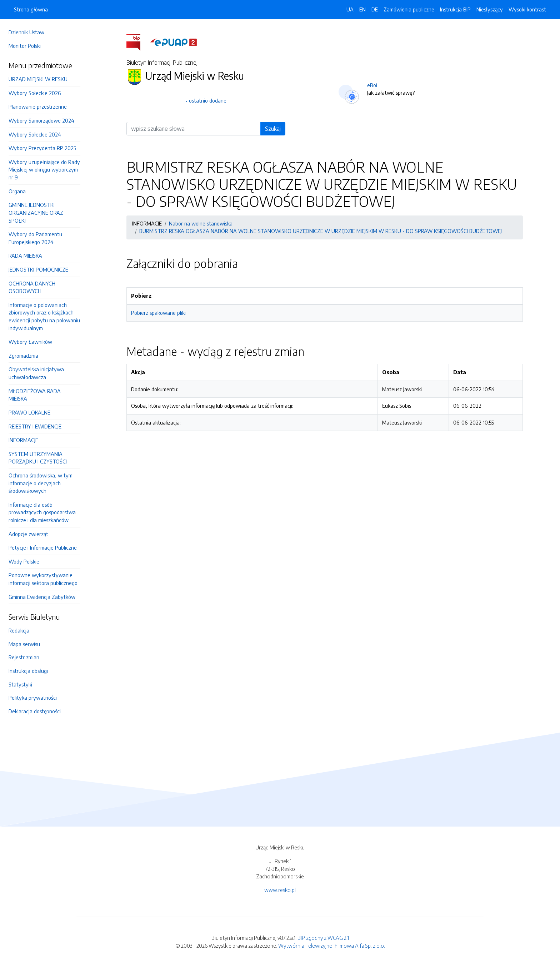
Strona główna (31, 9)
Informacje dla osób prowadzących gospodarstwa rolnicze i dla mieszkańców (42, 512)
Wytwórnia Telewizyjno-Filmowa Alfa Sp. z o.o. (332, 946)
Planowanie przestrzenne (38, 106)
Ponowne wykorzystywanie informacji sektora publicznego (43, 579)
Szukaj (273, 129)
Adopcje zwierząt (28, 534)
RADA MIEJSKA (25, 256)
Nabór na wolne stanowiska (201, 223)
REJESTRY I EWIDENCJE (35, 426)
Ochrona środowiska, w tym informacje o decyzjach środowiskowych (41, 483)
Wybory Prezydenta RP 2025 (42, 148)
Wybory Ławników (30, 342)
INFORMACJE (23, 440)
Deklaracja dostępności (35, 711)
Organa (17, 191)
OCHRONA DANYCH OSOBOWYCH (32, 287)
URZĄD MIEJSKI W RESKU (38, 79)
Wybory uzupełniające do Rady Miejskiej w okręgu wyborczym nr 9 (44, 170)
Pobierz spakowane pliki (158, 313)
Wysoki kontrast (527, 9)
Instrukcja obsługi (28, 671)
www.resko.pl (280, 890)
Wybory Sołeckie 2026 (35, 93)
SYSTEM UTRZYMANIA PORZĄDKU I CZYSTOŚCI (38, 458)
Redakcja (19, 630)
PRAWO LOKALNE (29, 412)
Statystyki (20, 684)
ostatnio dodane (208, 100)
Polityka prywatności (33, 698)
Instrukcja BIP (455, 9)
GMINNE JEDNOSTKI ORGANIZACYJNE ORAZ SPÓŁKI (36, 212)
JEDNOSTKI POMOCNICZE (38, 269)
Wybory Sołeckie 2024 (35, 134)
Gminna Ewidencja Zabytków (42, 597)
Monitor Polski (25, 46)
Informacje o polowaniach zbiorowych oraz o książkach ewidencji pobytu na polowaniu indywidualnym (44, 316)
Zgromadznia (23, 356)
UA (350, 9)
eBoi (372, 85)
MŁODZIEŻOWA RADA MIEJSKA (35, 395)
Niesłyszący (490, 9)
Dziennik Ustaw (26, 32)
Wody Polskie (24, 561)
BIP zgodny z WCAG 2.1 (323, 938)
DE (375, 9)
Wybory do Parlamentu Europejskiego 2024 (35, 238)
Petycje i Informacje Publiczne (43, 547)
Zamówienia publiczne (409, 9)
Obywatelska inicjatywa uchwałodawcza (36, 373)
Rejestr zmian (24, 657)
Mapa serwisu (24, 644)
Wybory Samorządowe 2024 (41, 120)
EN (362, 9)
